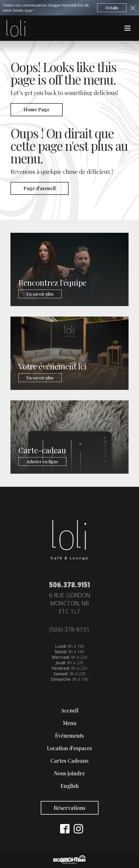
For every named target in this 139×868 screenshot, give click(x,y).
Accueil (70, 710)
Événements (70, 735)
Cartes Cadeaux (70, 761)
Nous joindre (70, 773)
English (70, 786)
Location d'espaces (70, 748)
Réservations (70, 808)
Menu (70, 723)
